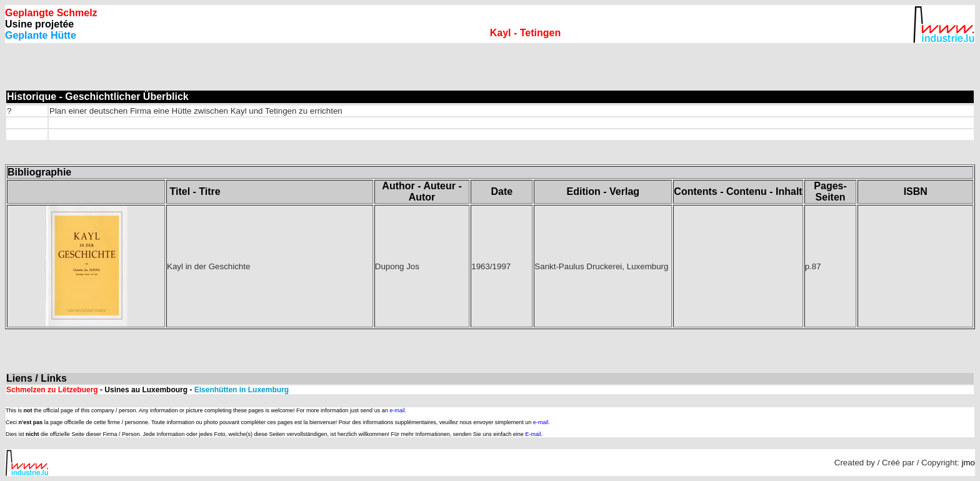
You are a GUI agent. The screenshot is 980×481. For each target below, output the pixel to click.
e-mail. (398, 410)
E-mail (533, 434)
